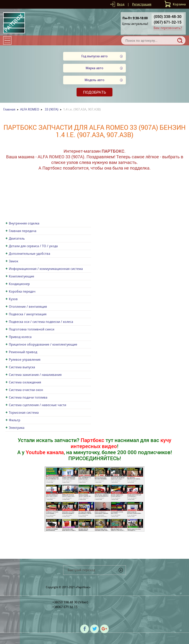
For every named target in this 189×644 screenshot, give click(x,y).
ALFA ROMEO (30, 109)
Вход (121, 4)
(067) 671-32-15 (168, 22)
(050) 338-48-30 (168, 16)
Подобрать (94, 92)
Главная (9, 109)
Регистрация (142, 4)
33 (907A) (52, 109)
